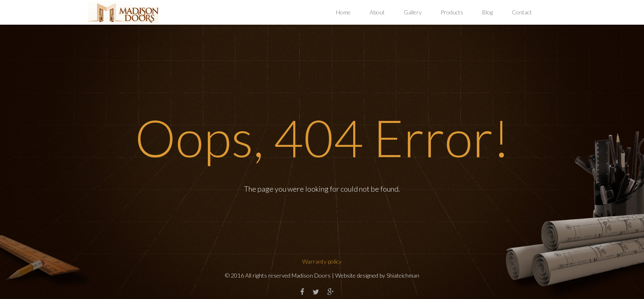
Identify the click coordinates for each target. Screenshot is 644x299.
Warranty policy (322, 261)
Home (343, 12)
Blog (488, 12)
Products (452, 12)
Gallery (413, 12)
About (377, 12)
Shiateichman (403, 275)
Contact (522, 12)
